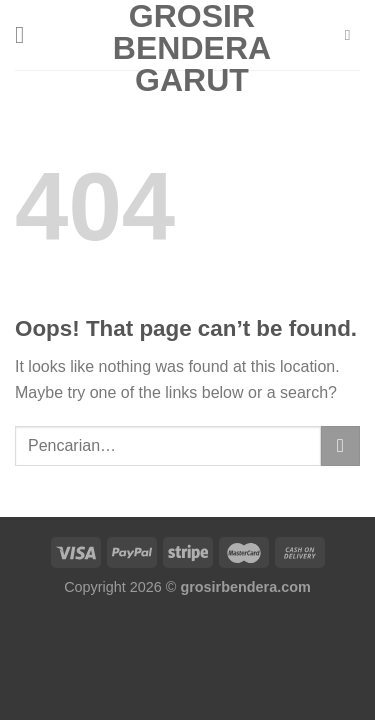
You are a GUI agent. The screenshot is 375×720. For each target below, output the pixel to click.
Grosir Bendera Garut (192, 48)
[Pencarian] (352, 35)
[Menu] (27, 34)
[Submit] (340, 445)
